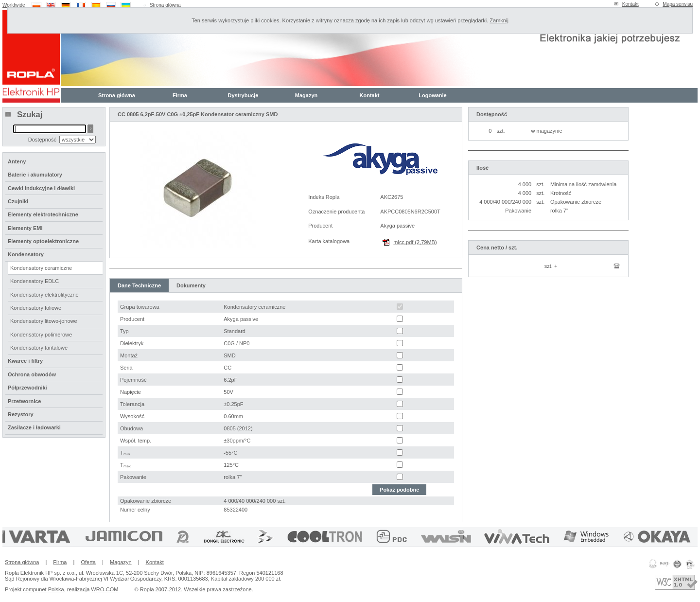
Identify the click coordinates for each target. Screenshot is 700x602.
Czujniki (18, 201)
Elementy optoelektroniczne (43, 241)
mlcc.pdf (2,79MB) (415, 242)
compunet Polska (43, 589)
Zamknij (499, 20)
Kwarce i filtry (25, 361)
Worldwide (14, 5)
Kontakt (630, 4)
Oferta (88, 562)
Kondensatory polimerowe (41, 335)
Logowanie (432, 95)
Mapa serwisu (678, 4)
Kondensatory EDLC (35, 281)
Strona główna (165, 5)
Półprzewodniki (27, 388)
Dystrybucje (243, 95)
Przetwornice (24, 401)
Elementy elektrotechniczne (43, 214)
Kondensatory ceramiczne (41, 268)
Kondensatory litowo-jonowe (44, 321)
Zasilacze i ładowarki (34, 427)
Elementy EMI (25, 228)
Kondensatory (26, 254)
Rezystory (21, 414)
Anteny (17, 161)
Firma (180, 95)
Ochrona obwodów (32, 374)
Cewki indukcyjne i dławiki (41, 188)
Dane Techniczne (139, 285)
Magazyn (306, 95)
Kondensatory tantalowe (39, 348)
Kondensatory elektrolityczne (44, 295)
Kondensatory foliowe (36, 308)
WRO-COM (105, 589)
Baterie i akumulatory (35, 175)
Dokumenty (191, 285)
